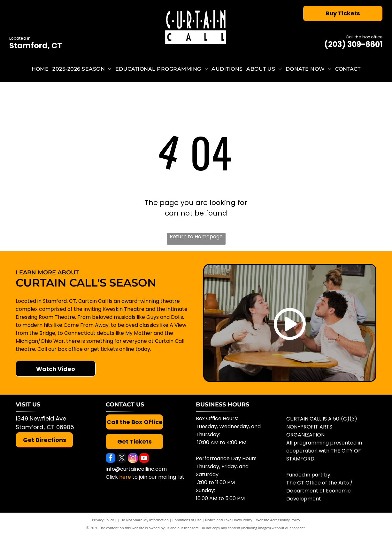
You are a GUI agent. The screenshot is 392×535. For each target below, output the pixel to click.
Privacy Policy (103, 520)
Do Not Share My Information (145, 520)
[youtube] (144, 459)
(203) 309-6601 (354, 44)
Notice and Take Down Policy (229, 520)
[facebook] (111, 459)
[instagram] (133, 459)
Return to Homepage (196, 236)
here (125, 477)
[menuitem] (40, 69)
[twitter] (122, 459)
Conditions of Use (187, 520)
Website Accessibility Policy (278, 520)
